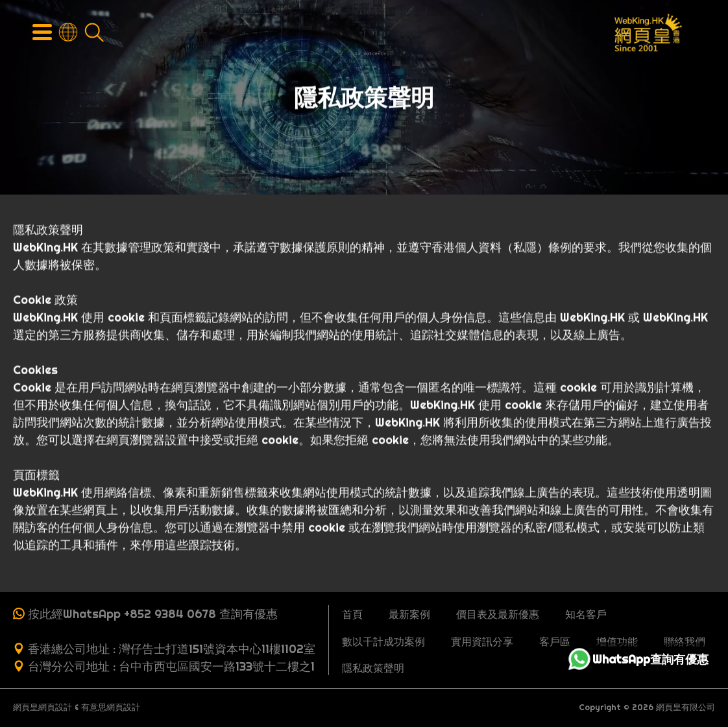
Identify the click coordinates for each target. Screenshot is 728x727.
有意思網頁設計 (111, 707)
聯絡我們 (685, 641)
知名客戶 (586, 614)
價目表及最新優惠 (498, 614)
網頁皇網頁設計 (42, 707)
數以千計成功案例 (383, 641)
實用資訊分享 (482, 641)
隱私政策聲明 (373, 668)
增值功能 (617, 641)
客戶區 (555, 641)
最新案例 (409, 614)
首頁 (352, 614)
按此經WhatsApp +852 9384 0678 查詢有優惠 (153, 614)
